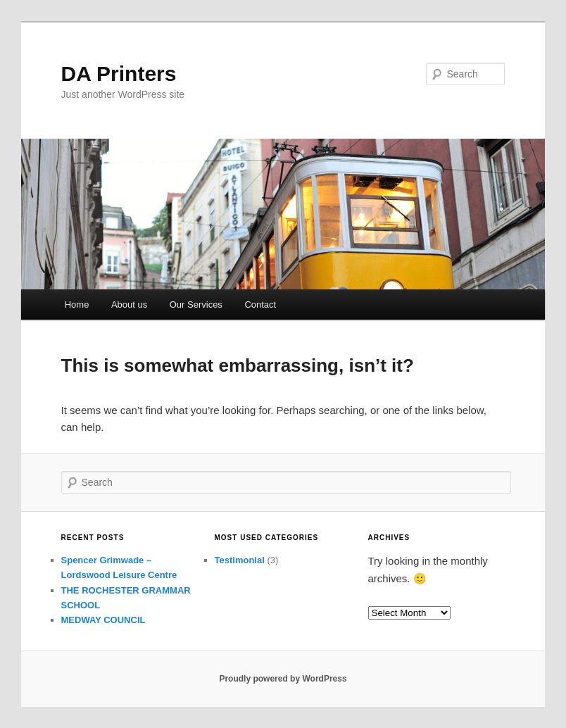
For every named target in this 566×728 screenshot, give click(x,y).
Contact (260, 305)
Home (77, 305)
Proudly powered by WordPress (283, 679)
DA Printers (119, 74)
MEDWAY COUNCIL (103, 620)
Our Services (196, 305)
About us (129, 305)
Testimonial (240, 560)
